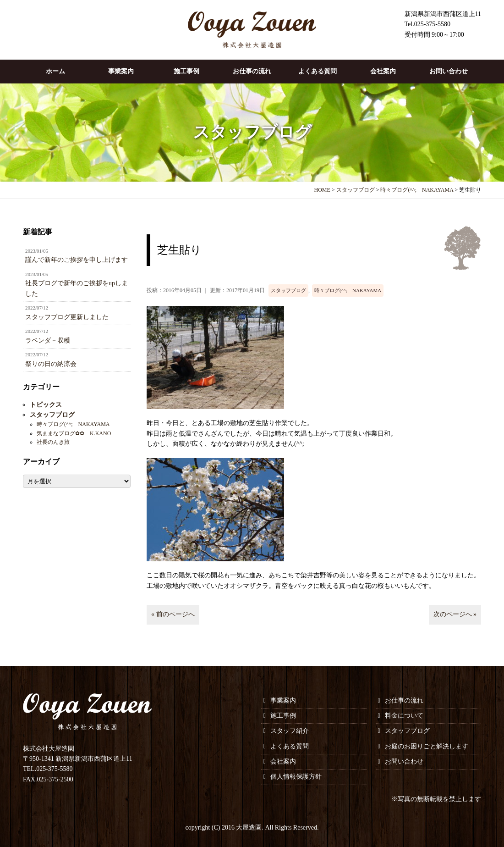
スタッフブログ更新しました (77, 312)
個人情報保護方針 (296, 777)
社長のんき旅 (53, 442)
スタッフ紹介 (290, 731)
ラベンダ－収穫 (77, 336)
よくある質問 (318, 71)
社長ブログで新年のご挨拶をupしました (77, 284)
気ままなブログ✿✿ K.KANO (74, 433)
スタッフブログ (288, 290)
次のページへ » (455, 614)
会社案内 (383, 71)
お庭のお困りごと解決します (427, 746)
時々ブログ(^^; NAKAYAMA (348, 290)
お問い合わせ (449, 71)
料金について (404, 716)
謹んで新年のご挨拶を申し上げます (77, 255)
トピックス (46, 405)
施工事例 (186, 71)
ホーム (55, 71)
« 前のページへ (173, 614)
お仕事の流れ (252, 71)
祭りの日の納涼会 (77, 359)
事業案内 (121, 71)
